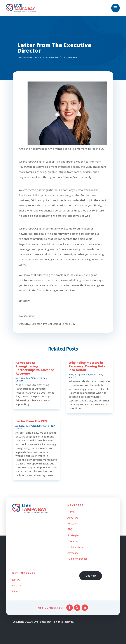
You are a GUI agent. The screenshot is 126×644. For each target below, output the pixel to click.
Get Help (91, 576)
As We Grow (42, 378)
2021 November (25, 57)
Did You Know (96, 374)
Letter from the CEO (31, 421)
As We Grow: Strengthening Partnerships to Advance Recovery (35, 368)
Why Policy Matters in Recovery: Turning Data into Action (87, 366)
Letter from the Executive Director (50, 57)
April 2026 (32, 378)
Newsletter (73, 57)
